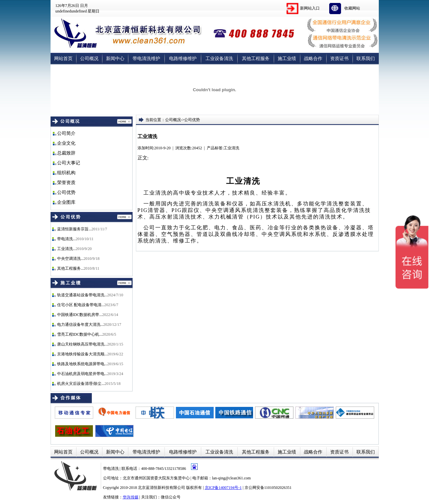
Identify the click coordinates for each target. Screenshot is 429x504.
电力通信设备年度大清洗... (80, 325)
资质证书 (339, 59)
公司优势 (66, 192)
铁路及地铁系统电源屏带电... (82, 364)
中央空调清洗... (70, 259)
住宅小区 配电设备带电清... (81, 305)
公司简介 (66, 133)
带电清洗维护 (146, 59)
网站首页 (63, 59)
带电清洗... (66, 239)
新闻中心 (115, 59)
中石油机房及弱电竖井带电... (82, 374)
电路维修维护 (183, 59)
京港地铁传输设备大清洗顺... (82, 354)
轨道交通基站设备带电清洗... (82, 295)
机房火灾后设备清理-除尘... (81, 384)
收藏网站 (352, 8)
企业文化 (66, 143)
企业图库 (66, 202)
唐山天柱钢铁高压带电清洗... (82, 344)
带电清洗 (111, 469)
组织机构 (66, 173)
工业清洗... (66, 249)
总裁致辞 (66, 153)
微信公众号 (171, 497)
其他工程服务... (70, 268)
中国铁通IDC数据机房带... (80, 315)
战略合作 (313, 59)
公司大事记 (69, 163)
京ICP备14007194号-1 (223, 488)
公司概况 (89, 59)
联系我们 (366, 59)
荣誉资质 (66, 183)
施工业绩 (287, 59)
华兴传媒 (131, 497)
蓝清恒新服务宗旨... (74, 229)
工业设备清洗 (219, 59)
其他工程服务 (256, 59)
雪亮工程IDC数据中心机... (80, 334)
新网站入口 (310, 8)
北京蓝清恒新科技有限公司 (161, 488)
